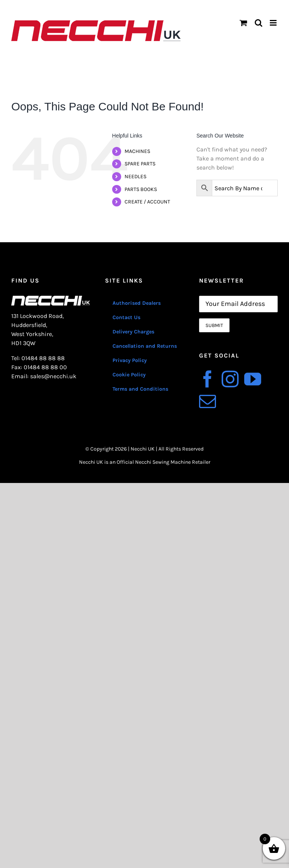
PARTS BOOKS (141, 189)
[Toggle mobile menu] (274, 23)
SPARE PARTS (140, 164)
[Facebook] (208, 379)
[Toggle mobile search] (259, 23)
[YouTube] (253, 379)
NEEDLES (135, 177)
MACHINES (137, 151)
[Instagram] (230, 379)
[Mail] (208, 401)
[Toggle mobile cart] (243, 23)
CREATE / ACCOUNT (147, 202)
